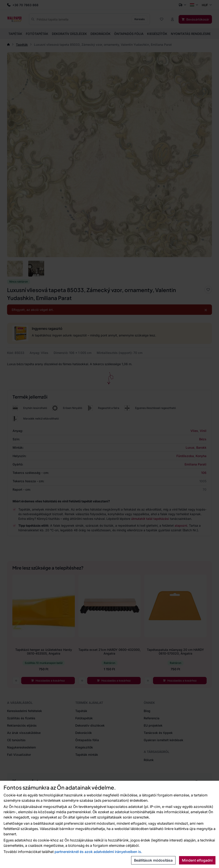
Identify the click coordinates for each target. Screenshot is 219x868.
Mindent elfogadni (197, 860)
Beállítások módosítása (153, 860)
